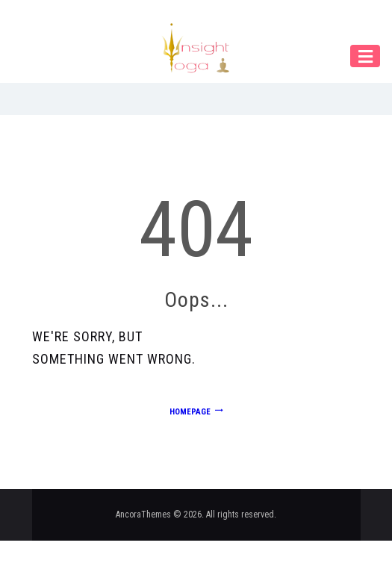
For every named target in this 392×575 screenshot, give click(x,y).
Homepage (190, 412)
